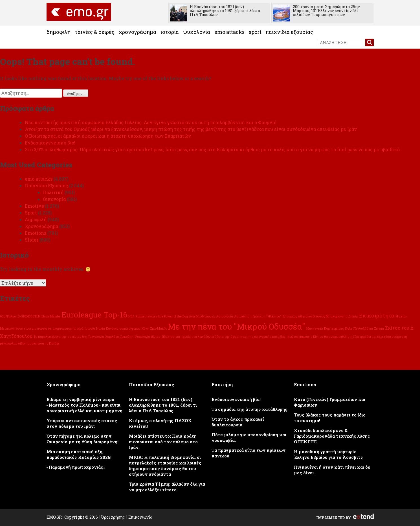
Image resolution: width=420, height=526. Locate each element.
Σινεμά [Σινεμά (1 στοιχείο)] (379, 328)
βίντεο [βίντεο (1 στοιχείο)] (156, 337)
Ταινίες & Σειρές (95, 32)
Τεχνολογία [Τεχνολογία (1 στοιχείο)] (96, 337)
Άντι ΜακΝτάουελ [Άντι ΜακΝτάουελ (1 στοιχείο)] (202, 316)
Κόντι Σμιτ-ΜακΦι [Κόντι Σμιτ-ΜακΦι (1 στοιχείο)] (154, 328)
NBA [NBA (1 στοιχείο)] (131, 316)
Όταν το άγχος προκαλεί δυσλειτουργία (238, 422)
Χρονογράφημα (138, 32)
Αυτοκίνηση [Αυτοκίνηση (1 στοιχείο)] (243, 316)
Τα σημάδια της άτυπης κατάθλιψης (249, 409)
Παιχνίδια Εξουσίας (289, 32)
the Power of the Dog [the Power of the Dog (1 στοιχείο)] (173, 316)
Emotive (34, 206)
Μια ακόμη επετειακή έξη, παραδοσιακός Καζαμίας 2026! (79, 454)
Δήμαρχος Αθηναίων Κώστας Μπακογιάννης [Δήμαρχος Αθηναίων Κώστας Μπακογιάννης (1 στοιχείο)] (315, 316)
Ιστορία (170, 32)
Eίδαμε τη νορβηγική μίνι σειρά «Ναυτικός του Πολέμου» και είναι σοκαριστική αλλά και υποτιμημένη (84, 405)
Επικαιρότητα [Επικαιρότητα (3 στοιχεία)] (377, 315)
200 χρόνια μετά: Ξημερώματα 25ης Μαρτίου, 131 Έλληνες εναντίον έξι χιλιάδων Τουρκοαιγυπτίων (326, 11)
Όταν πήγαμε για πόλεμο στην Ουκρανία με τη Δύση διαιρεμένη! (83, 439)
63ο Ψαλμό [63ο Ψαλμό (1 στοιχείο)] (8, 316)
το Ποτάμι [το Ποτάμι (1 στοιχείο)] (52, 343)
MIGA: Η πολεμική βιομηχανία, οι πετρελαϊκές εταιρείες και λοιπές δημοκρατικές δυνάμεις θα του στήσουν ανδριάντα (165, 466)
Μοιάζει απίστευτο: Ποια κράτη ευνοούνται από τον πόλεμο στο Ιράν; (163, 442)
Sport (255, 32)
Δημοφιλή (59, 32)
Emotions (36, 233)
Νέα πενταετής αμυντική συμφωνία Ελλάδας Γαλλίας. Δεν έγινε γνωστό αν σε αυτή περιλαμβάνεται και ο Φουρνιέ (151, 122)
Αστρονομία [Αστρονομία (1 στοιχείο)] (225, 316)
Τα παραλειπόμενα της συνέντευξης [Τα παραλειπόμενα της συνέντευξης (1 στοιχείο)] (60, 337)
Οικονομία (54, 199)
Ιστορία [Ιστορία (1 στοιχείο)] (90, 328)
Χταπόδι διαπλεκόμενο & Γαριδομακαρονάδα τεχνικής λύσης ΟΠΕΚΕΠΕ (332, 436)
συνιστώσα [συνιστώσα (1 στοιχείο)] (36, 343)
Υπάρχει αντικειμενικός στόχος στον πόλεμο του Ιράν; (82, 423)
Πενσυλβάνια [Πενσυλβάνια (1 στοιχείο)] (363, 328)
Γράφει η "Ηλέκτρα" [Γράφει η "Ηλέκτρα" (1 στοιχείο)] (267, 316)
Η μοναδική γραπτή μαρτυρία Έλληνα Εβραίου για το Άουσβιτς (328, 454)
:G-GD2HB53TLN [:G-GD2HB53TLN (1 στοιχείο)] (29, 316)
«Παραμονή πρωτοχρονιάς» (76, 467)
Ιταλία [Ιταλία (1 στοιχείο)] (101, 328)
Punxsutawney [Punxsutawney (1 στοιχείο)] (146, 316)
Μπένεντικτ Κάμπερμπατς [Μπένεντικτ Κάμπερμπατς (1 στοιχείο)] (325, 328)
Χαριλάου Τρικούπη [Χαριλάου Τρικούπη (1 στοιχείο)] (119, 337)
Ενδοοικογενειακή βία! (50, 143)
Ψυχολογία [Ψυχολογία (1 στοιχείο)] (142, 337)
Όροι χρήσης (113, 517)
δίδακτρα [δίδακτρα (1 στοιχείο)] (168, 337)
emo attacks (229, 32)
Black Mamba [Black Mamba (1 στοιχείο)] (51, 316)
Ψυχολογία (197, 32)
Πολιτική (53, 192)
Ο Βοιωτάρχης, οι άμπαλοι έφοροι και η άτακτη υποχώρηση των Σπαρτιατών (108, 136)
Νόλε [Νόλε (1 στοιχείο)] (349, 328)
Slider (32, 240)
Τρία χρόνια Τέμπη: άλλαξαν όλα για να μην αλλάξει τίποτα (167, 487)
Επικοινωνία (140, 517)
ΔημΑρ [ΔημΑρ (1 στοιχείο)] (353, 316)
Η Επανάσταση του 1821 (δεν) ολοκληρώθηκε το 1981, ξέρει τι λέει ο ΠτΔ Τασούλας (225, 11)
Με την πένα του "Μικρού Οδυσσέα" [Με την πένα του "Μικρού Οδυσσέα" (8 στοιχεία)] (237, 326)
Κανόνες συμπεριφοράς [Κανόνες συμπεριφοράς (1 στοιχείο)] (123, 328)
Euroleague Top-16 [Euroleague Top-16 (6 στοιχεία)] (94, 314)
